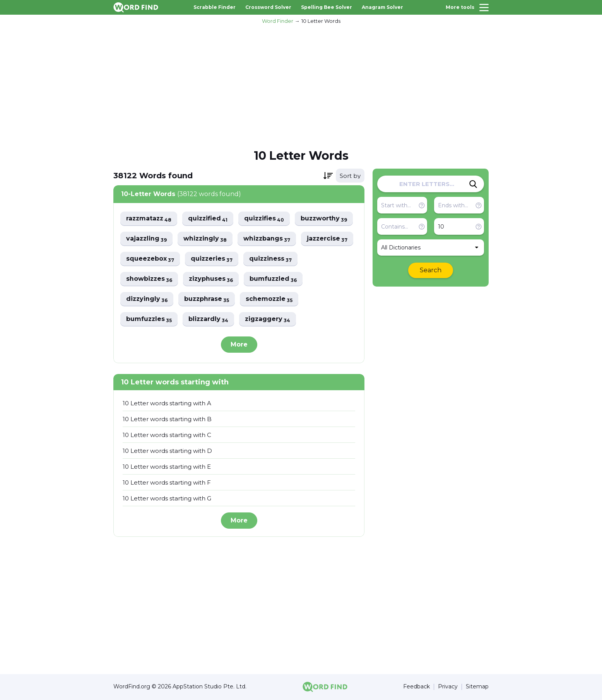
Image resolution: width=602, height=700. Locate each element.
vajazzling (147, 239)
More (239, 344)
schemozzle (271, 299)
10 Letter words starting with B (167, 419)
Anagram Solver (382, 7)
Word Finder (278, 21)
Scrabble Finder (215, 7)
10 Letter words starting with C (167, 435)
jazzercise (330, 239)
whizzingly (206, 239)
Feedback (416, 687)
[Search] (473, 184)
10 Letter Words (321, 21)
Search (431, 270)
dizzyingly (147, 299)
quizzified (210, 219)
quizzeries (212, 259)
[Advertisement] (301, 85)
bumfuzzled (275, 279)
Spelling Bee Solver (327, 7)
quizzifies (267, 219)
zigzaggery (269, 319)
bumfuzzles (149, 319)
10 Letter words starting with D (167, 451)
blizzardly (210, 319)
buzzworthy (327, 219)
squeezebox (150, 259)
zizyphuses (212, 279)
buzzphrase (208, 299)
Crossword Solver (268, 7)
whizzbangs (269, 239)
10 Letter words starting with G (167, 498)
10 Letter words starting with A (167, 403)
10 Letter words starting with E (167, 467)
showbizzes (150, 279)
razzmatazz (150, 219)
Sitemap (477, 687)
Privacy (448, 687)
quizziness (272, 259)
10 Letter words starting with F (167, 482)
